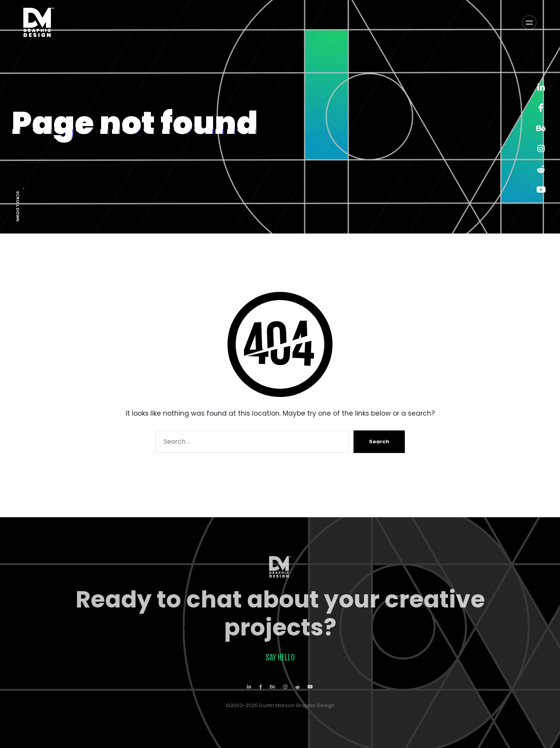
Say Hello (280, 658)
